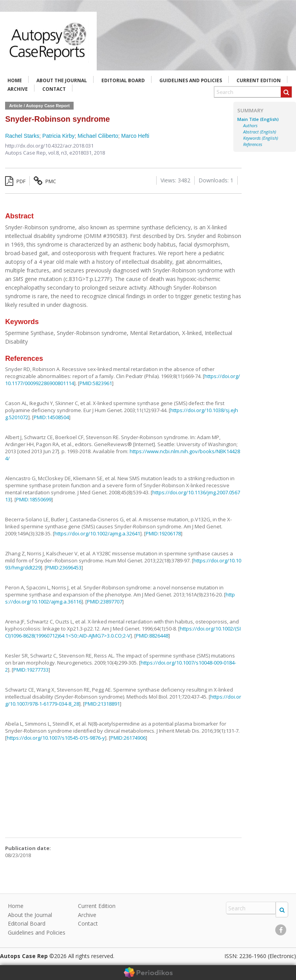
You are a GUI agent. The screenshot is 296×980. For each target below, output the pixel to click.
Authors (250, 126)
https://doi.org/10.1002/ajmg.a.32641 (97, 533)
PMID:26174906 (128, 738)
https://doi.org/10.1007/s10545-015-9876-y (56, 738)
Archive (18, 89)
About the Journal (62, 80)
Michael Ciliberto (98, 136)
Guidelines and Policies (191, 80)
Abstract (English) (260, 132)
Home (15, 80)
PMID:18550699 (34, 499)
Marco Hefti (135, 136)
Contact (54, 89)
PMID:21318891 (102, 704)
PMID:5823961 (96, 383)
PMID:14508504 (51, 417)
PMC (45, 181)
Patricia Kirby (58, 136)
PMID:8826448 (152, 636)
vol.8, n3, (59, 153)
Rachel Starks (22, 136)
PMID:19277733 (31, 670)
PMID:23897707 (105, 602)
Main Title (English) (258, 119)
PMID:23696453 (64, 567)
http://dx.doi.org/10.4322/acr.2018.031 (49, 146)
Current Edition (259, 80)
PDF (15, 181)
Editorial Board (123, 80)
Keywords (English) (261, 138)
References (253, 144)
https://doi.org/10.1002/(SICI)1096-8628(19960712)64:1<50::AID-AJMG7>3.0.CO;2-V (123, 632)
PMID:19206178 (163, 533)
